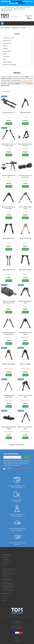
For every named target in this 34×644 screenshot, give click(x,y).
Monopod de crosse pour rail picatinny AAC (25, 176)
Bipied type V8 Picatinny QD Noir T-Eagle (9, 208)
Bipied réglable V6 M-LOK (9, 270)
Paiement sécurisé (7, 9)
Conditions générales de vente (9, 574)
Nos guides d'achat (20, 9)
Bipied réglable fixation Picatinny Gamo (9, 396)
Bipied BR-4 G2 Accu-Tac (9, 113)
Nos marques (6, 560)
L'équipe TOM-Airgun (7, 572)
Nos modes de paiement (8, 583)
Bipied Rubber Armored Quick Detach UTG (25, 145)
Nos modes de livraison (8, 585)
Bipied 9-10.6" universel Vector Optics (25, 428)
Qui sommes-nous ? (7, 11)
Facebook (5, 596)
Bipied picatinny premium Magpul (25, 333)
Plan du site (5, 564)
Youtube (4, 598)
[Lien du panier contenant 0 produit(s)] (30, 19)
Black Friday (5, 558)
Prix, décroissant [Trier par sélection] (6, 91)
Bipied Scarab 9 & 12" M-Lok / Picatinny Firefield (9, 145)
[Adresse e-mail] (12, 457)
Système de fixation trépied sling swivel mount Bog (9, 302)
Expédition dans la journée (24, 7)
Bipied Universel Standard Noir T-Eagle (25, 302)
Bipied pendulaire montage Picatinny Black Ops (9, 333)
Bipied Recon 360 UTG (25, 113)
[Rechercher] (16, 17)
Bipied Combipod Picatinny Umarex (25, 208)
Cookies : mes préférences (8, 590)
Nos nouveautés (6, 562)
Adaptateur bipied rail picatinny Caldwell (9, 428)
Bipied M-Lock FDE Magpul (9, 364)
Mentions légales (6, 576)
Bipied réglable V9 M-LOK (9, 238)
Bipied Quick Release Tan (25, 238)
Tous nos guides (6, 589)
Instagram (5, 600)
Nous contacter (6, 582)
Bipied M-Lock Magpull (25, 364)
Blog (3, 566)
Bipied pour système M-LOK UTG (9, 176)
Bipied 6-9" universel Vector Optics (25, 396)
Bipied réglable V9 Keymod (25, 270)
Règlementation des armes (8, 587)
